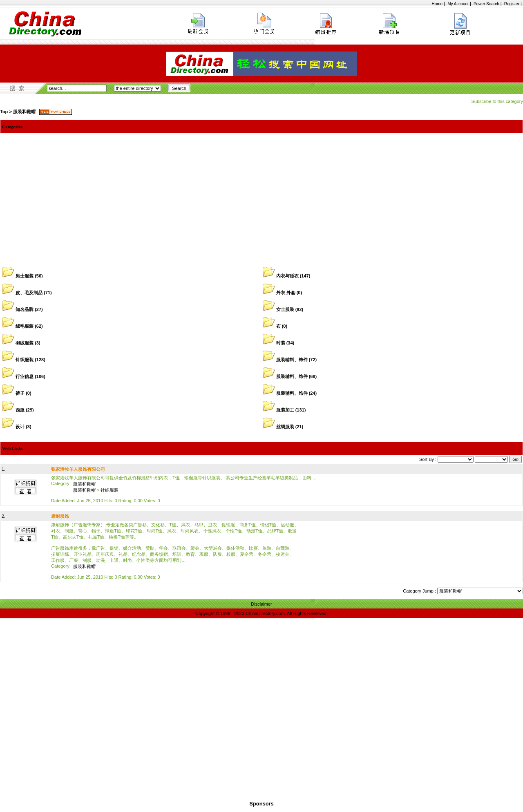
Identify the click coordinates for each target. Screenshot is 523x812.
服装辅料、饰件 (292, 360)
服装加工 (285, 410)
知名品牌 (25, 309)
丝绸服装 (285, 427)
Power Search (486, 4)
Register (512, 4)
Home (437, 4)
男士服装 (25, 276)
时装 (281, 343)
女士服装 (285, 309)
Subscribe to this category (497, 101)
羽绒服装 (25, 343)
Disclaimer (261, 604)
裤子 (20, 393)
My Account (458, 4)
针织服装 (25, 360)
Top (4, 112)
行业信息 (25, 376)
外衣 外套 (286, 293)
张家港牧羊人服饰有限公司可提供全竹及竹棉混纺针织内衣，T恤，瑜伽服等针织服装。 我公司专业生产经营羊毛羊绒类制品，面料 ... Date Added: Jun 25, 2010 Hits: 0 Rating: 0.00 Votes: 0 (184, 489)
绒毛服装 (25, 326)
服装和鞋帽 (24, 112)
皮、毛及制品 (29, 293)
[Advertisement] (261, 195)
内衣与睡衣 (287, 276)
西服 (20, 410)
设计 (20, 427)
